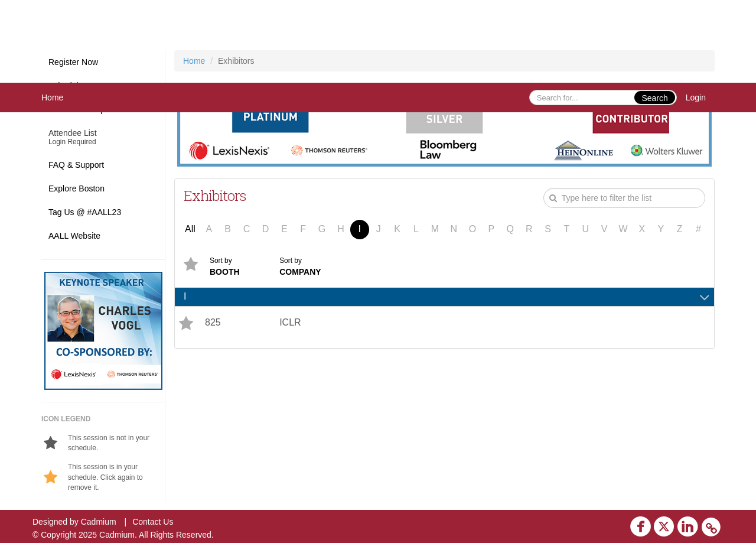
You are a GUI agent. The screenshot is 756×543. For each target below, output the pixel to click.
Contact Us (153, 522)
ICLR (290, 322)
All (190, 229)
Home (52, 97)
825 (213, 322)
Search (654, 98)
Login (696, 97)
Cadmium (99, 522)
